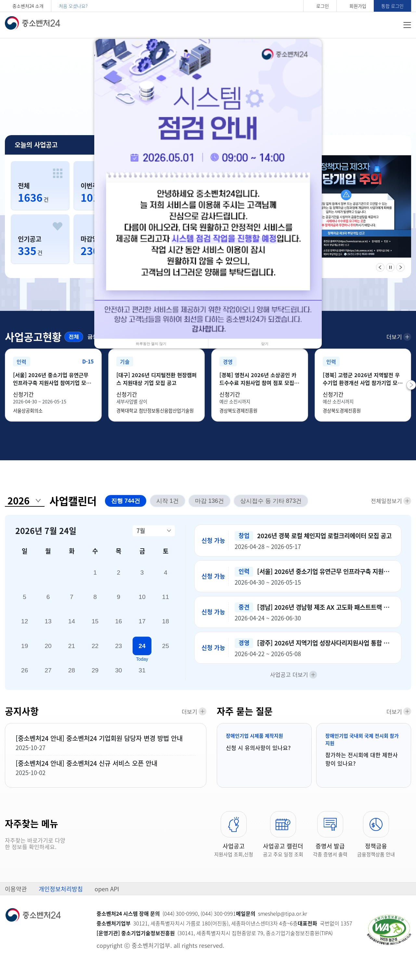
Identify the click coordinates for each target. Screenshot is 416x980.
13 (48, 626)
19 (25, 651)
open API (107, 896)
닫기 (265, 344)
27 (48, 675)
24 (142, 651)
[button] (411, 394)
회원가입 (358, 6)
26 (25, 675)
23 (118, 651)
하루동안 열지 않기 (151, 344)
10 (142, 602)
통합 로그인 (392, 6)
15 (95, 626)
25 (166, 651)
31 (142, 675)
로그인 (323, 6)
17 (142, 626)
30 (118, 675)
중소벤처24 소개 (28, 6)
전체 (73, 336)
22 (95, 651)
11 (166, 602)
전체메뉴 (407, 25)
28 (72, 675)
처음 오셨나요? (73, 6)
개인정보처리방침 (61, 896)
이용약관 (16, 896)
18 (166, 626)
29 (95, 675)
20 (48, 651)
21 (72, 651)
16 (118, 626)
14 (72, 626)
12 (25, 626)
